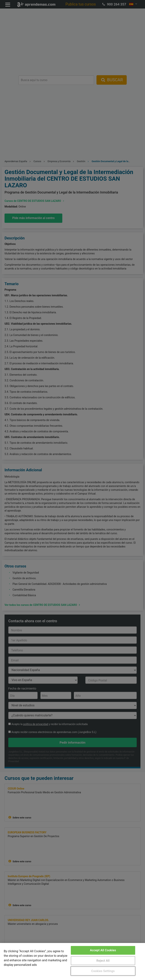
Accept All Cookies (103, 950)
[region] (72, 961)
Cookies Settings (103, 971)
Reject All (103, 961)
